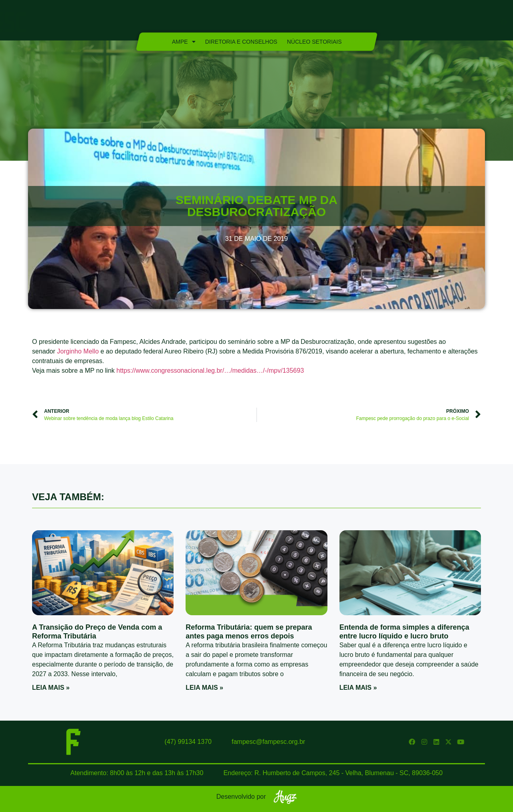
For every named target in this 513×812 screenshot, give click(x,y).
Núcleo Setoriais (314, 42)
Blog (332, 22)
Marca (305, 22)
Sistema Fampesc (216, 22)
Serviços (270, 22)
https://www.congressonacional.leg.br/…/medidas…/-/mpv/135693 (210, 371)
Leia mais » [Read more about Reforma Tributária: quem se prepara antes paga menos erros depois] (204, 688)
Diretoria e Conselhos (241, 42)
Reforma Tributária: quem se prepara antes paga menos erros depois (249, 632)
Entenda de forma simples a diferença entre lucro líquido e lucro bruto (404, 632)
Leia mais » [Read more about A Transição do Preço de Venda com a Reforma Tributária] (51, 688)
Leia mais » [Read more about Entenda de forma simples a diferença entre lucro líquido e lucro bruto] (358, 688)
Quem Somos (157, 22)
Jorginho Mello (78, 351)
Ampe (183, 42)
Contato (363, 22)
